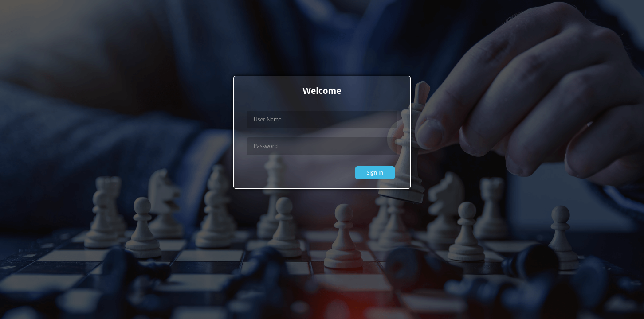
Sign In (375, 173)
